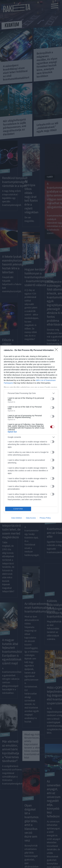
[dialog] (31, 434)
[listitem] (31, 393)
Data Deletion (17, 518)
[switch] (52, 399)
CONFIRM (18, 509)
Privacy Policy (45, 518)
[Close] (57, 350)
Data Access (31, 518)
